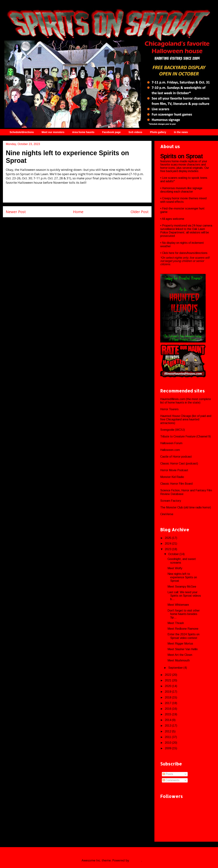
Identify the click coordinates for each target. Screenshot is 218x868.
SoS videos (135, 132)
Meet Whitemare (178, 605)
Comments (171, 780)
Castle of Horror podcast (176, 457)
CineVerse (167, 514)
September (176, 668)
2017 (168, 703)
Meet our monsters (53, 132)
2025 (168, 538)
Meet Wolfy (175, 568)
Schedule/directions (22, 132)
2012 (168, 731)
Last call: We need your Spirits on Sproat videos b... (184, 596)
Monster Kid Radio (172, 477)
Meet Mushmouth (179, 660)
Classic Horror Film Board (176, 484)
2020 (168, 686)
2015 (168, 714)
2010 (168, 743)
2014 (168, 720)
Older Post (140, 212)
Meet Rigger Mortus (180, 644)
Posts (168, 774)
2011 (168, 737)
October (174, 554)
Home (78, 212)
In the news (181, 132)
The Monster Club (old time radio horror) (186, 507)
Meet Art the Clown (180, 655)
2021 (168, 680)
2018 (168, 697)
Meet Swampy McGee (182, 587)
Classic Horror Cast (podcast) (179, 463)
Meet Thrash (176, 623)
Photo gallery (158, 132)
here (172, 253)
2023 (168, 549)
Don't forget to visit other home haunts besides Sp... (184, 614)
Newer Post (16, 212)
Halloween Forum (171, 443)
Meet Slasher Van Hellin (183, 649)
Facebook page (111, 132)
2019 (168, 692)
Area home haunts (83, 132)
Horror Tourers (169, 409)
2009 (168, 748)
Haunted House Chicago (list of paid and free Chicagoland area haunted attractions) (186, 419)
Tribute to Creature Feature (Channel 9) (185, 436)
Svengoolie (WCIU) (172, 430)
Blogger (136, 860)
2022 (168, 675)
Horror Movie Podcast (174, 470)
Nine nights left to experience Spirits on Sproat (182, 577)
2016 (168, 709)
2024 (168, 544)
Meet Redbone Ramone (183, 629)
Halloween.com (170, 450)
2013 (168, 726)
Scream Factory (171, 501)
